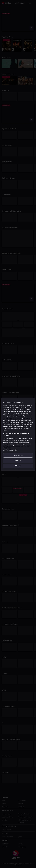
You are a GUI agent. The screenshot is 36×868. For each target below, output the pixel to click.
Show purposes (18, 455)
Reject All (18, 461)
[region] (18, 434)
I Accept (18, 466)
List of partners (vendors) (10, 450)
